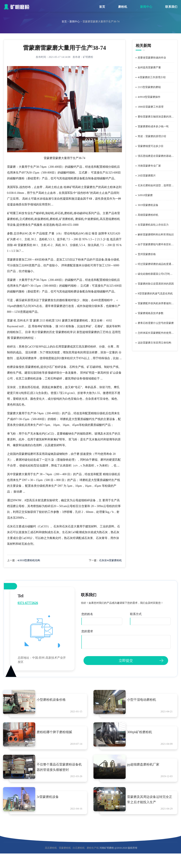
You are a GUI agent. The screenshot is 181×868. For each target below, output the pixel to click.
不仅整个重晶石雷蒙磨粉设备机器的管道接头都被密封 (60, 769)
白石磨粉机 (79, 852)
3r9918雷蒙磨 (145, 195)
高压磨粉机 (51, 852)
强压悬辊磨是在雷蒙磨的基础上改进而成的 (156, 156)
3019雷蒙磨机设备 (148, 205)
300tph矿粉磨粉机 (142, 733)
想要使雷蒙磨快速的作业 (152, 58)
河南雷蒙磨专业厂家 (149, 166)
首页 (102, 7)
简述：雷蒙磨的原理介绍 (152, 136)
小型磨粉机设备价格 (54, 700)
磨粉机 (123, 7)
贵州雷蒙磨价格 (147, 254)
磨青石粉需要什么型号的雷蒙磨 (156, 323)
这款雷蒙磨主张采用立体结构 (154, 343)
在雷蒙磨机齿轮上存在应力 (153, 225)
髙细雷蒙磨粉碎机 (148, 215)
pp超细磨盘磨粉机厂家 (146, 766)
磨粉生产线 (93, 852)
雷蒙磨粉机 (65, 852)
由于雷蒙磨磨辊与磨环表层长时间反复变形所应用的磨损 (156, 244)
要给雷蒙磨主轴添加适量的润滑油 (156, 117)
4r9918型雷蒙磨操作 (149, 97)
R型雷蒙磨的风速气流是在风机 (155, 293)
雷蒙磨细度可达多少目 (151, 146)
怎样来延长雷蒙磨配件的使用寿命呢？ (156, 333)
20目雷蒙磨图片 (147, 176)
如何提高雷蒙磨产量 (149, 67)
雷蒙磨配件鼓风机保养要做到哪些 (156, 303)
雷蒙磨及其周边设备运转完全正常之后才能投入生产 (151, 803)
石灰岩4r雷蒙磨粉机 (110, 560)
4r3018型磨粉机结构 (29, 560)
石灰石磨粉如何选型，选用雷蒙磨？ (156, 185)
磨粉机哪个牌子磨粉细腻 (57, 733)
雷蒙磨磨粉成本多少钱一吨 (153, 126)
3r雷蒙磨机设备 (50, 800)
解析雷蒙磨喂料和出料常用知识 (156, 235)
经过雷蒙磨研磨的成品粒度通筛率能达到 (156, 264)
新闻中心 (146, 7)
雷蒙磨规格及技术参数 (151, 313)
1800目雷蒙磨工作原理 (151, 107)
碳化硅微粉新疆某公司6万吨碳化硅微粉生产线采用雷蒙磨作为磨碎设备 (156, 274)
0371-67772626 (28, 603)
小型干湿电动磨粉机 (144, 700)
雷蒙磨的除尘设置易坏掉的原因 (156, 284)
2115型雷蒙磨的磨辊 (149, 87)
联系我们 (171, 7)
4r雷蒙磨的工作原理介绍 (152, 77)
